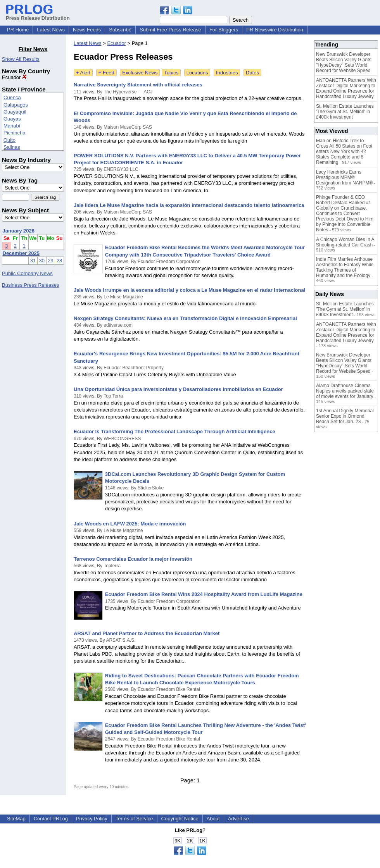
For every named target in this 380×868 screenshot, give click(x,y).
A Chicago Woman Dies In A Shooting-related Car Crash (345, 242)
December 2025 (21, 253)
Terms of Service (134, 819)
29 (50, 261)
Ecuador (14, 77)
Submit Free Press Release (170, 30)
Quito (9, 140)
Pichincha (14, 133)
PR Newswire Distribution (275, 30)
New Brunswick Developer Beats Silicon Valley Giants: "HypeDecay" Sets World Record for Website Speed (344, 62)
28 (59, 261)
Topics (171, 73)
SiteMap (16, 819)
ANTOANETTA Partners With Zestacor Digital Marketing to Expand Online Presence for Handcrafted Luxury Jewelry (346, 88)
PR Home (18, 30)
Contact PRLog (51, 819)
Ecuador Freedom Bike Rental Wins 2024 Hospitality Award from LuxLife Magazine (204, 594)
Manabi (12, 126)
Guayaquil (15, 112)
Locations (197, 73)
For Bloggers (224, 30)
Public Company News (27, 273)
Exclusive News (140, 73)
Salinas (12, 147)
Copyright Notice (180, 819)
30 (42, 261)
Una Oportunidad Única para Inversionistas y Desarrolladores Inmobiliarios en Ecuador (178, 389)
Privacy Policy (92, 819)
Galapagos (16, 105)
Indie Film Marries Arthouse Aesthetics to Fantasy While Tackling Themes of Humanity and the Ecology (345, 267)
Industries (227, 73)
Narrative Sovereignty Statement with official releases (138, 85)
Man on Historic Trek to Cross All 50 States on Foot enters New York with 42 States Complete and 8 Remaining (344, 152)
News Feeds (87, 30)
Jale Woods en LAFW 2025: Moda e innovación (130, 524)
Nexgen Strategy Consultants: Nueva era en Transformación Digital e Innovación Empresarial (185, 318)
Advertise (238, 819)
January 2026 (19, 231)
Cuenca (12, 97)
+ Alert (83, 73)
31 (33, 261)
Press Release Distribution (38, 15)
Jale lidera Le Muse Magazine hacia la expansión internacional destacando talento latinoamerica (189, 205)
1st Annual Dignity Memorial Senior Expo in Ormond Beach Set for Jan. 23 (345, 416)
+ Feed (106, 73)
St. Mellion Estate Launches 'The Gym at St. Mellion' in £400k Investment (345, 112)
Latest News (51, 30)
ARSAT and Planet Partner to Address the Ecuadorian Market (147, 633)
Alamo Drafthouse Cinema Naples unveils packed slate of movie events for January (345, 391)
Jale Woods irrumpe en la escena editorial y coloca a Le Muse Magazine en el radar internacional (189, 290)
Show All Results (21, 59)
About (213, 819)
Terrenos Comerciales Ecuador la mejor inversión (133, 559)
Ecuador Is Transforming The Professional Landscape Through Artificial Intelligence (174, 431)
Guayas (12, 119)
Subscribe (120, 30)
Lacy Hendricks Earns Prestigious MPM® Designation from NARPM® (344, 177)
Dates (252, 73)
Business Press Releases (30, 285)
